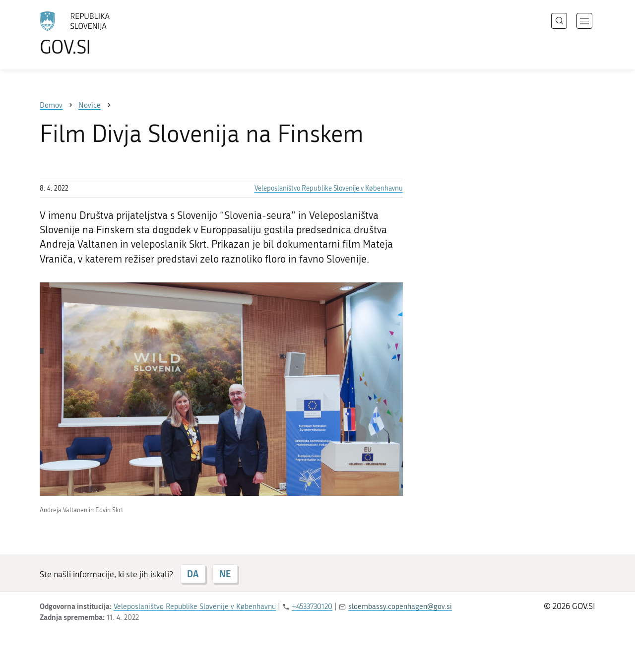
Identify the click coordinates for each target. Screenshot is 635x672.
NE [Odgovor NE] (225, 574)
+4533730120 (312, 606)
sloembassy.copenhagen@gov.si (400, 606)
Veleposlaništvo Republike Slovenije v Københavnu (329, 188)
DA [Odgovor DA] (193, 574)
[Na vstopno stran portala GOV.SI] (102, 34)
